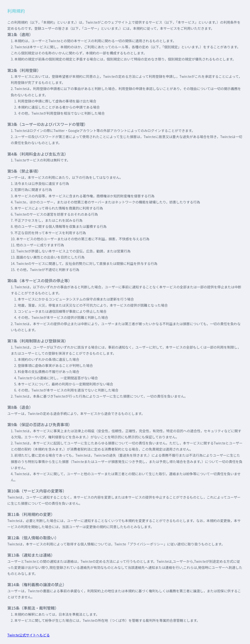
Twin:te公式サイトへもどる (29, 635)
